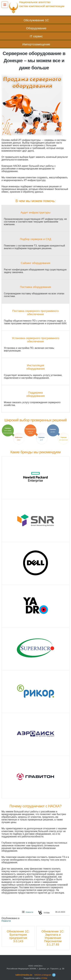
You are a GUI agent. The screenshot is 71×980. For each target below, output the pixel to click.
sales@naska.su (24, 975)
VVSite (44, 978)
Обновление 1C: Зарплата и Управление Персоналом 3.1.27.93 (53, 938)
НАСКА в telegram (45, 975)
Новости (29, 912)
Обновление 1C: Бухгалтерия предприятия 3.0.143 (18, 936)
